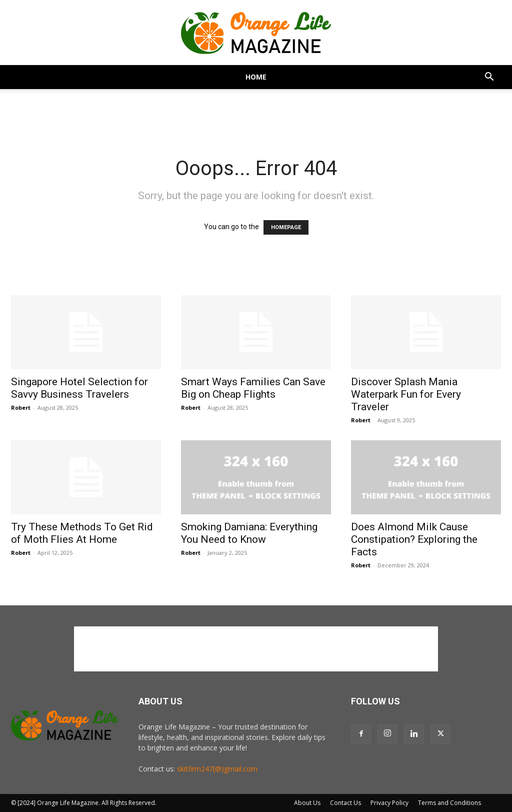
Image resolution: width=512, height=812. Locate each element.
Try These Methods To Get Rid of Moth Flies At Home (82, 533)
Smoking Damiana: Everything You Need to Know (249, 533)
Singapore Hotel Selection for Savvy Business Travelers (79, 388)
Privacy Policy (389, 803)
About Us (307, 803)
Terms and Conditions (449, 803)
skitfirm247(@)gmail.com (217, 769)
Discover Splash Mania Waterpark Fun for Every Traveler (406, 394)
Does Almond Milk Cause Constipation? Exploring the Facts (414, 539)
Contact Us (345, 803)
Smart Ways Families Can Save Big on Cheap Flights (253, 388)
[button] (489, 78)
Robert (21, 408)
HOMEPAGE (286, 227)
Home (256, 77)
